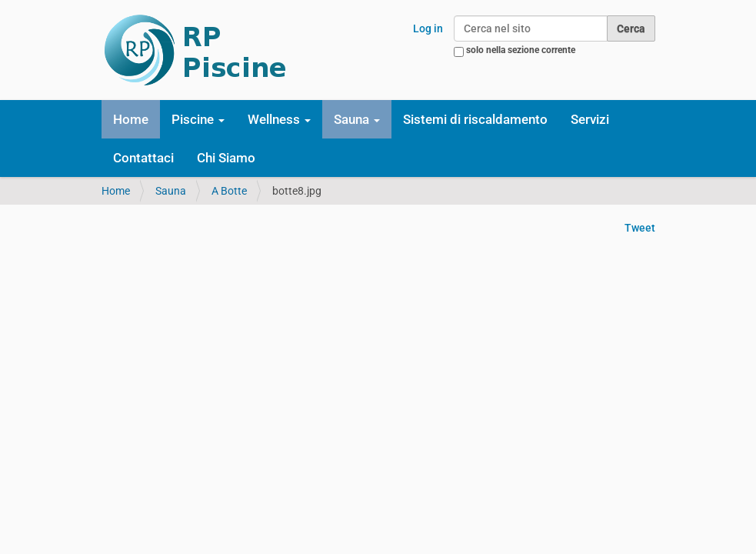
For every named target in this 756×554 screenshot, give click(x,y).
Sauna (171, 191)
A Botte (229, 191)
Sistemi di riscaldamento (475, 119)
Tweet (640, 228)
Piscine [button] (198, 119)
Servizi (590, 119)
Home (131, 119)
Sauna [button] (357, 119)
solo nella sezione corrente (521, 50)
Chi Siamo (226, 158)
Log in (428, 28)
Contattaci (143, 158)
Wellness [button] (279, 119)
